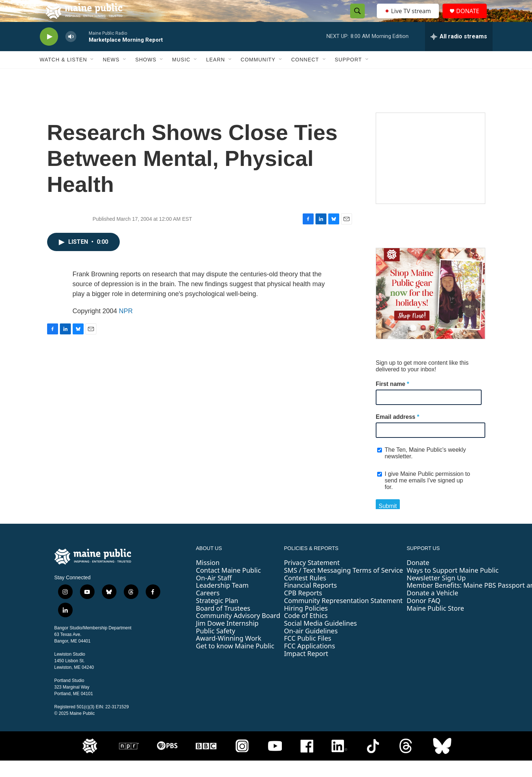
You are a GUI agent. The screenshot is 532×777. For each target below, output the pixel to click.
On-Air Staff (214, 594)
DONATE (472, 19)
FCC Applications (310, 662)
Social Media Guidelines (321, 640)
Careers (208, 609)
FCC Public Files (308, 655)
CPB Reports (303, 609)
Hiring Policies (306, 625)
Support (348, 76)
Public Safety (216, 647)
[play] (49, 53)
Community (258, 76)
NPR (126, 327)
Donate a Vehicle (433, 609)
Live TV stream (409, 19)
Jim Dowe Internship (227, 640)
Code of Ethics (306, 632)
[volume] (71, 53)
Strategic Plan (217, 617)
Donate (418, 579)
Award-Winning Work (229, 655)
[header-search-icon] (356, 19)
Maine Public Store (435, 625)
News (111, 76)
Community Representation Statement (343, 617)
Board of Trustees (223, 625)
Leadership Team (222, 602)
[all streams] (459, 53)
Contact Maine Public (229, 587)
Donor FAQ (424, 617)
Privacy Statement (312, 579)
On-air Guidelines (311, 647)
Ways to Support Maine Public (453, 587)
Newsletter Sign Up (436, 594)
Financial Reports (311, 602)
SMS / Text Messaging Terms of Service (344, 587)
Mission (208, 579)
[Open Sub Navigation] (92, 76)
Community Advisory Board (238, 632)
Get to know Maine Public (235, 662)
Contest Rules (305, 594)
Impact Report (306, 670)
